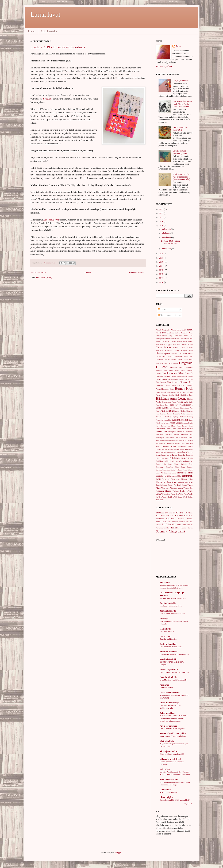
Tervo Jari (166, 479)
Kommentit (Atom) (44, 278)
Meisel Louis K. (175, 438)
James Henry (165, 405)
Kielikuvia (164, 685)
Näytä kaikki (189, 804)
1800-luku (178, 513)
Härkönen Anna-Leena (171, 398)
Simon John (167, 470)
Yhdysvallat (177, 531)
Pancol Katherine (179, 455)
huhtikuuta (166, 249)
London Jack (162, 432)
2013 (162, 270)
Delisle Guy (188, 356)
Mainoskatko (165, 629)
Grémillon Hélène (186, 376)
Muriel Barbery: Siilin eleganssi (172, 729)
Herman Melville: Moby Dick (180, 129)
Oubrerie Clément (175, 452)
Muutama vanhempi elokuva (171, 606)
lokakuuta (166, 233)
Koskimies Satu (180, 420)
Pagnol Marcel (166, 455)
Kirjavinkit (165, 583)
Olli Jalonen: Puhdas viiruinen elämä (174, 654)
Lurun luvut (45, 14)
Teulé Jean (175, 479)
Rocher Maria (175, 461)
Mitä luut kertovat (167, 631)
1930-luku (169, 516)
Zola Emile (160, 500)
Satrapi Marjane (174, 464)
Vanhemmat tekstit (137, 273)
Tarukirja (164, 619)
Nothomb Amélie (169, 446)
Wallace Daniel (179, 491)
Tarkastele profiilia (164, 66)
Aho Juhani (187, 330)
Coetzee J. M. (176, 353)
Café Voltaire (165, 790)
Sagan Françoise (186, 461)
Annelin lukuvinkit (168, 659)
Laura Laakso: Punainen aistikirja (173, 736)
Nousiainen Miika (185, 446)
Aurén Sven (178, 336)
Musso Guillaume (167, 443)
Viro (167, 532)
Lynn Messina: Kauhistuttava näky (173, 680)
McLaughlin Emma (162, 438)
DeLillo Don (161, 356)
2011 (162, 278)
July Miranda (174, 408)
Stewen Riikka (166, 476)
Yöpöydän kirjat (167, 741)
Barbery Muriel (187, 339)
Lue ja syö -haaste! (181, 80)
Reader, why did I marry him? (173, 733)
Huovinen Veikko (175, 392)
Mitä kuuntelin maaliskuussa (171, 647)
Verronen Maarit (176, 488)
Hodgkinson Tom (178, 385)
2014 (162, 266)
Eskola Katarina (173, 363)
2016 (162, 262)
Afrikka (190, 519)
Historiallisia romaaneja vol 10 (172, 754)
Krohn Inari (165, 423)
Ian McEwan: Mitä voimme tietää (173, 598)
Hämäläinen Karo (186, 395)
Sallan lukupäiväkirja (169, 703)
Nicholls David (180, 443)
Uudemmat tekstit (39, 273)
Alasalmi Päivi (187, 333)
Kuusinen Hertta (187, 423)
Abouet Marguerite (163, 330)
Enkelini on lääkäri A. (168, 639)
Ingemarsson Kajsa (169, 402)
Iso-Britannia (169, 524)
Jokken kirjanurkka (169, 670)
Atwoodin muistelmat (168, 792)
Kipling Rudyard (179, 417)
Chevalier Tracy (172, 350)
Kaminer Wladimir (180, 411)
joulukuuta (166, 229)
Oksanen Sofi (182, 449)
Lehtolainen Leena (163, 429)
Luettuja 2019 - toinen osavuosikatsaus (58, 47)
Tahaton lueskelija (168, 603)
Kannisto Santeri (166, 414)
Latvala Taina (187, 426)
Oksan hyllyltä (166, 797)
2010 (162, 282)
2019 (162, 226)
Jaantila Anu (182, 402)
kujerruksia (165, 769)
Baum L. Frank (171, 342)
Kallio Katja (167, 411)
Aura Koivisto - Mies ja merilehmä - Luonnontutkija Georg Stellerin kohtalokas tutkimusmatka (174, 718)
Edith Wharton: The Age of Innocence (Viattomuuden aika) (181, 177)
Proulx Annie (164, 458)
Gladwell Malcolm (163, 376)
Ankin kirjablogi (167, 713)
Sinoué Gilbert (188, 470)
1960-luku (160, 519)
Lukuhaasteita (49, 31)
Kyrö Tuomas (161, 426)
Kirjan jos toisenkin (168, 751)
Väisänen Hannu (163, 491)
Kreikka (190, 525)
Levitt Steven (176, 429)
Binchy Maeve (187, 345)
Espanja (165, 522)
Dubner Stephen (177, 359)
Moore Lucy (173, 440)
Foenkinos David (177, 367)
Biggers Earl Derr (173, 345)
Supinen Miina (176, 476)
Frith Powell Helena (172, 370)
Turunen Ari (172, 485)
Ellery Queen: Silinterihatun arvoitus (174, 672)
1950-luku (188, 516)
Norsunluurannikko (162, 528)
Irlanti (158, 525)
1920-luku (160, 516)
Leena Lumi (165, 636)
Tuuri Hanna (182, 485)
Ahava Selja (176, 330)
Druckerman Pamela (163, 359)
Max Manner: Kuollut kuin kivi (172, 613)
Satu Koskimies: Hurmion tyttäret (180, 152)
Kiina (184, 525)
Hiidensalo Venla (163, 385)
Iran (191, 522)
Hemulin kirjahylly (168, 677)
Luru (178, 46)
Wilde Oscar (178, 497)
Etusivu (88, 273)
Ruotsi (183, 528)
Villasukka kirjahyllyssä (170, 759)
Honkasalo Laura (168, 389)
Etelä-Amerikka (173, 522)
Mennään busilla (166, 687)
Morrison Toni (182, 440)
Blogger (118, 852)
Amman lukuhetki (168, 611)
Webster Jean (166, 494)
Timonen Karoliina (166, 482)
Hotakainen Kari (162, 392)
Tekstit (162, 310)
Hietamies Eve (186, 382)
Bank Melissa (176, 339)
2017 (162, 258)
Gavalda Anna (169, 373)
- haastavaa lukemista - (170, 693)
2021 (162, 218)
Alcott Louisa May (164, 336)
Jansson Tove (176, 405)
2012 (162, 274)
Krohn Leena (175, 423)
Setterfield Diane (172, 467)
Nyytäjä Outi (172, 449)
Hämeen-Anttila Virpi (170, 395)
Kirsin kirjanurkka (168, 726)
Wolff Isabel (188, 497)
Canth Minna (163, 347)
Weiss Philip (184, 494)
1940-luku (178, 516)
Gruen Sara (175, 376)
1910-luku (189, 513)
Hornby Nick (184, 389)
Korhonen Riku (166, 420)
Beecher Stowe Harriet (185, 342)
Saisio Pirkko (161, 464)
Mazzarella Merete (172, 435)
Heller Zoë (189, 379)
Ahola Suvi (161, 333)
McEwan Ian (187, 435)
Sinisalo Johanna (177, 470)
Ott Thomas (165, 452)
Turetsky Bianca (162, 485)
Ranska (175, 528)
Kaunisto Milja (179, 414)
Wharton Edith (166, 497)
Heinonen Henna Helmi (176, 379)
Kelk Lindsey (166, 417)
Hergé (176, 382)
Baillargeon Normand (163, 339)
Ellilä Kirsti (188, 359)
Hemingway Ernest (164, 382)
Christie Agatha (163, 353)
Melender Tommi (187, 438)
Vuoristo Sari (188, 488)
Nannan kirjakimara (169, 779)
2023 (162, 209)
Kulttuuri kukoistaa (168, 652)
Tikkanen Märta (187, 479)
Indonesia (182, 522)
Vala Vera (165, 488)
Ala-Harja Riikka (173, 333)
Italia (179, 525)
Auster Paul (188, 336)
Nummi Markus (161, 449)
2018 (162, 254)
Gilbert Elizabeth (185, 373)
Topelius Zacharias (185, 482)
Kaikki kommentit (167, 315)
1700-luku (168, 513)
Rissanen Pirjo (165, 461)
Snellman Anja (170, 473)
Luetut (32, 31)
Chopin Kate (187, 350)
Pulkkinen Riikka (178, 458)
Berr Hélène (160, 345)
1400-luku (160, 513)
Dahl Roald (188, 353)
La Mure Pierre (174, 426)
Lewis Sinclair (187, 429)
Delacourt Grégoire (174, 356)
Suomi (160, 531)
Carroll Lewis (179, 348)
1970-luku (170, 519)
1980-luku (180, 519)
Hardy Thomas (162, 379)
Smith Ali (159, 473)
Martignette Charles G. (177, 432)
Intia (188, 522)
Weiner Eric (175, 494)
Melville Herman (162, 440)
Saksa (190, 528)
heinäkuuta (167, 237)
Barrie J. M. (160, 342)
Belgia (159, 522)
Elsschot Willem (162, 363)
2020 (162, 222)
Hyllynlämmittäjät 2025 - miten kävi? (175, 800)
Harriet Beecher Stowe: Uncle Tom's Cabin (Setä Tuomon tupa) (183, 104)
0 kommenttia (50, 263)
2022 (162, 213)
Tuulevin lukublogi (168, 644)
